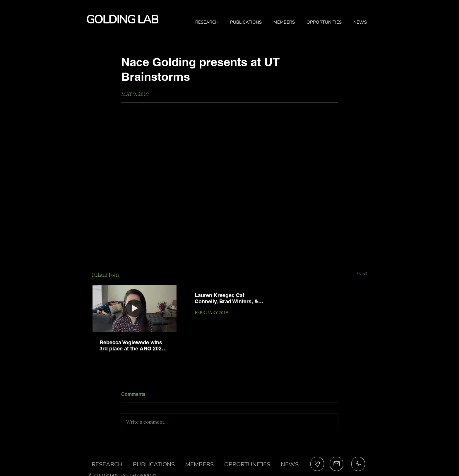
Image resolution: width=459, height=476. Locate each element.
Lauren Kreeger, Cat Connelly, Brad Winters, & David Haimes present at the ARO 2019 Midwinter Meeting (226, 298)
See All (362, 274)
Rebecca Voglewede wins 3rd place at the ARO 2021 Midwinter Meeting (132, 345)
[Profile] (317, 464)
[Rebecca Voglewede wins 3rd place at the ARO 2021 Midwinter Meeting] (135, 309)
